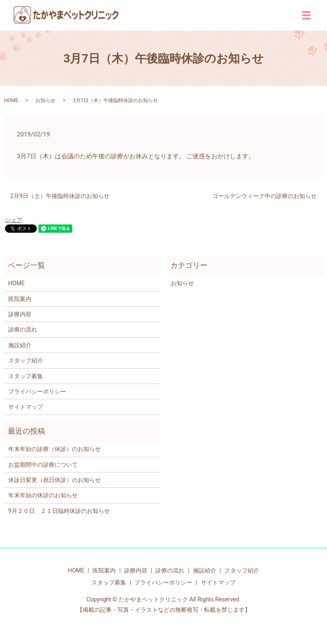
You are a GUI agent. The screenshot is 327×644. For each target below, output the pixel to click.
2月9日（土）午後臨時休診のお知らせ (60, 196)
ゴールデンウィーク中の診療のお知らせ (265, 196)
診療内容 (20, 314)
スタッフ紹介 (26, 360)
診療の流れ (23, 329)
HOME (11, 100)
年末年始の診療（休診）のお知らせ (55, 449)
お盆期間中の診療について (43, 465)
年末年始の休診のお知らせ (43, 495)
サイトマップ (26, 407)
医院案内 (20, 299)
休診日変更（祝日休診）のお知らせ (55, 480)
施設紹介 (20, 345)
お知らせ (45, 100)
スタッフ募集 (26, 376)
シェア (14, 220)
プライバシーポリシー (37, 391)
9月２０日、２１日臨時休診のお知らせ (59, 511)
